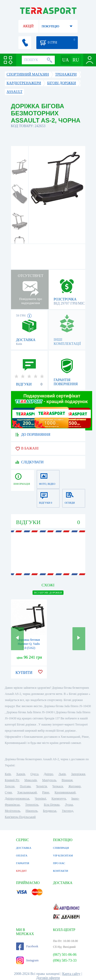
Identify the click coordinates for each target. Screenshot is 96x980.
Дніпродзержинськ (17, 798)
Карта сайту (71, 974)
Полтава (25, 786)
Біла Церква (52, 805)
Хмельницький (27, 792)
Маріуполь (49, 780)
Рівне (46, 792)
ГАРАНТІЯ (23, 863)
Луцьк (69, 805)
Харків (21, 774)
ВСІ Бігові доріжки (48, 592)
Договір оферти (48, 978)
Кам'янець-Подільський (20, 817)
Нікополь (32, 811)
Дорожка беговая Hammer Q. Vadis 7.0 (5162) (29, 644)
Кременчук (59, 798)
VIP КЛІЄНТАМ (63, 855)
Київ (8, 774)
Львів (62, 774)
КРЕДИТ (22, 871)
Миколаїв (30, 780)
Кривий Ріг (12, 780)
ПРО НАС (59, 863)
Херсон (10, 786)
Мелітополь (13, 811)
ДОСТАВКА (24, 848)
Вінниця (67, 780)
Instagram (27, 960)
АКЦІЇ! (28, 26)
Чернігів (42, 786)
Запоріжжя (78, 774)
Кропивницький (65, 792)
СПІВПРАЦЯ (61, 848)
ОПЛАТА (22, 855)
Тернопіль (32, 805)
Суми (8, 792)
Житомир (74, 786)
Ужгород (67, 811)
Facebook (27, 946)
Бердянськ (50, 811)
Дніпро (48, 774)
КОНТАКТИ (61, 871)
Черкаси (58, 786)
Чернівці (40, 798)
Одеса (34, 774)
